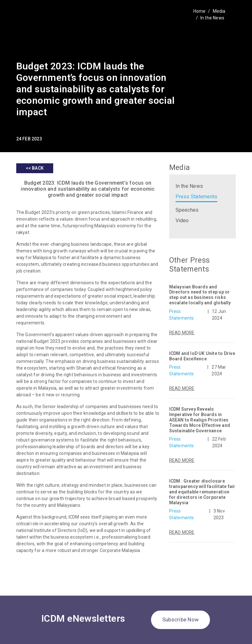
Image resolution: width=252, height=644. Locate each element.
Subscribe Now (180, 619)
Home (200, 11)
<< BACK (35, 168)
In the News (212, 18)
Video (182, 220)
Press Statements (197, 197)
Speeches (187, 210)
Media (219, 11)
